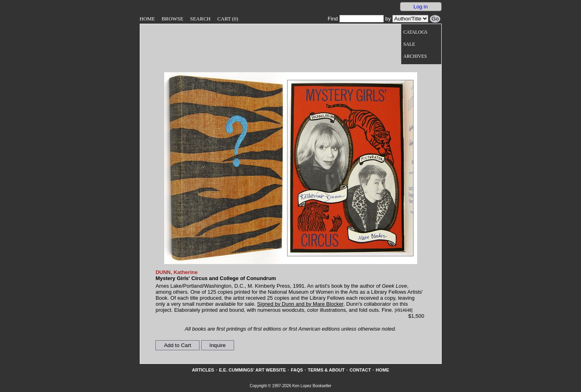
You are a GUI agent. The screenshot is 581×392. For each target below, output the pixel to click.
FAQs (297, 370)
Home (147, 19)
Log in (421, 7)
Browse (172, 19)
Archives (415, 56)
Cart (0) (228, 19)
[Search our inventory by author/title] (410, 19)
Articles (203, 370)
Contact (360, 370)
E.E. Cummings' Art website (252, 370)
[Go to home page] (246, 39)
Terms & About (326, 370)
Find (356, 19)
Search (200, 19)
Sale (409, 44)
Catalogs (416, 32)
